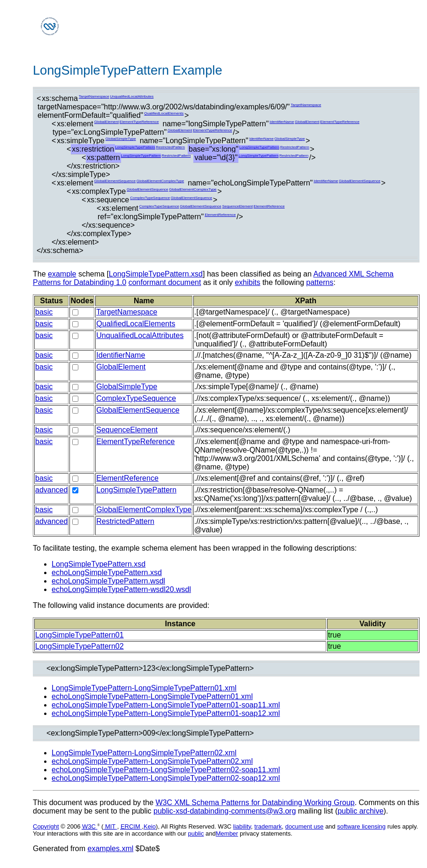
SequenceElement (237, 206)
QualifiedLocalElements (164, 113)
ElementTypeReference (139, 122)
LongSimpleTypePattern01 (80, 635)
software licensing (361, 826)
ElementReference (269, 206)
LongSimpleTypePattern (135, 147)
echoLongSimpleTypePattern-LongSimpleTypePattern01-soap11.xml (166, 705)
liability (242, 826)
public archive (360, 811)
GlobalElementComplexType (160, 181)
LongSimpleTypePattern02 (80, 646)
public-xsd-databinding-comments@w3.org (225, 811)
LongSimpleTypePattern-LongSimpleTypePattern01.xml (144, 688)
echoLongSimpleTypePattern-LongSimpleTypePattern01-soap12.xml (166, 713)
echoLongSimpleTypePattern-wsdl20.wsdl (121, 589)
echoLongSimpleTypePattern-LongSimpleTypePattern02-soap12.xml (166, 778)
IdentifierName (282, 122)
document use (305, 826)
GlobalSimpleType (121, 139)
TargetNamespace (94, 96)
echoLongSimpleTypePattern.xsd (107, 572)
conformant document (165, 282)
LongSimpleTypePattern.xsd (156, 274)
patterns (320, 282)
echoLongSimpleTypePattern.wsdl (108, 581)
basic (44, 312)
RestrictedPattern (170, 147)
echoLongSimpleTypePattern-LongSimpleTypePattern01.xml (152, 696)
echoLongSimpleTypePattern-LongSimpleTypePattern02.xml (152, 761)
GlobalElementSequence (115, 181)
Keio (150, 826)
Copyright (46, 826)
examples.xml (111, 849)
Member (227, 833)
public (196, 833)
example (62, 274)
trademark (268, 826)
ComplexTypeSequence (150, 198)
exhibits (247, 282)
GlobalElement (107, 122)
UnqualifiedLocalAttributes (132, 96)
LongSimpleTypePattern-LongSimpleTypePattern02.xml (144, 753)
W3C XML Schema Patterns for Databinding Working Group (255, 803)
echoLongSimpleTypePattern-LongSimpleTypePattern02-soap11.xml (166, 770)
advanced (51, 490)
